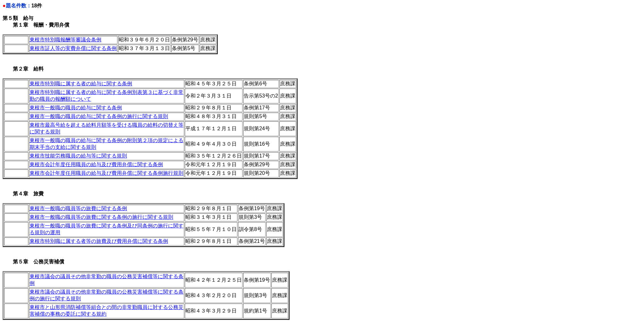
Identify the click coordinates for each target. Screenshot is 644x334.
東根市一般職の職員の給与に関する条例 (76, 108)
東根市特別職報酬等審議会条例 (65, 40)
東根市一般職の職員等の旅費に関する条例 (78, 208)
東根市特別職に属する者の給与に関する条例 (81, 84)
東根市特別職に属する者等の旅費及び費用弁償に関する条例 (99, 241)
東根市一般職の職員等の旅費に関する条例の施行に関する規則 (101, 217)
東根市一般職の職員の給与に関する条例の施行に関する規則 (99, 116)
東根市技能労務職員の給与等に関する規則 (78, 156)
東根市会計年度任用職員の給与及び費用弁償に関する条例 (96, 164)
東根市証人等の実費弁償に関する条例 (73, 48)
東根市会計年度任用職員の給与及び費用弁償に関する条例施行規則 (106, 173)
